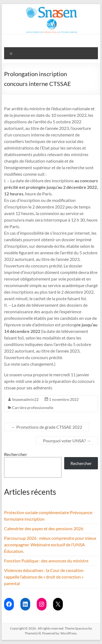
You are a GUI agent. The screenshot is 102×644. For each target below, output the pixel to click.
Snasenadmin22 (25, 399)
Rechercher (16, 454)
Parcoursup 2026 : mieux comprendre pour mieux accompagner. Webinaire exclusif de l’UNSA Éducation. (50, 545)
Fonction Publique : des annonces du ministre (46, 561)
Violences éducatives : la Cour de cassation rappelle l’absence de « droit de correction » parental (44, 577)
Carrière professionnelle (33, 408)
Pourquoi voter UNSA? (67, 441)
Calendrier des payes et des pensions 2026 (44, 528)
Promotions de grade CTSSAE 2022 (47, 427)
